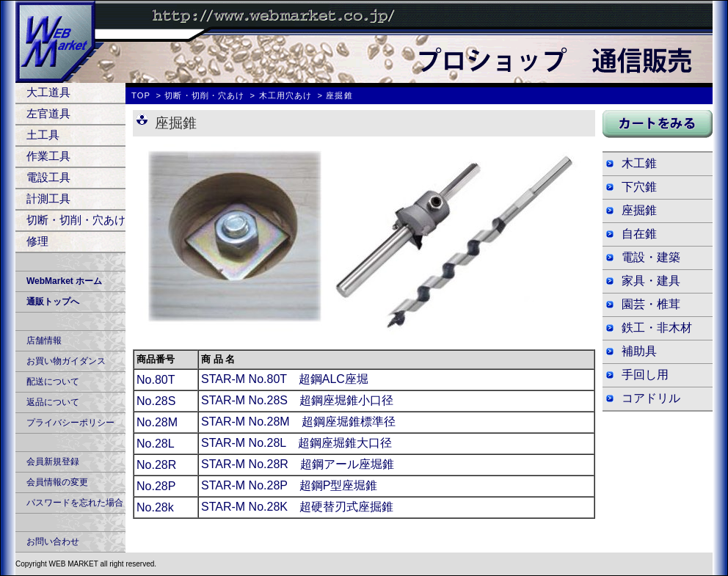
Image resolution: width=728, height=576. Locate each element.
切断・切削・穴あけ (76, 220)
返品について (53, 402)
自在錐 (639, 234)
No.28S (156, 401)
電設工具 (48, 177)
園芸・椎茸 (651, 304)
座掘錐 (639, 210)
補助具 (639, 351)
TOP (141, 95)
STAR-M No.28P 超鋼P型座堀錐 (289, 485)
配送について (53, 382)
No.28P (156, 486)
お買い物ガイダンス (66, 361)
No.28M (157, 422)
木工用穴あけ (286, 95)
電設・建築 (651, 257)
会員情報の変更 (57, 482)
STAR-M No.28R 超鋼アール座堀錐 (298, 464)
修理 (37, 241)
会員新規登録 (53, 462)
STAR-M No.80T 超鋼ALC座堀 (285, 379)
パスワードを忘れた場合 (75, 503)
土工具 (43, 135)
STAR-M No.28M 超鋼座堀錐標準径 (298, 422)
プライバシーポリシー (70, 423)
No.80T (156, 380)
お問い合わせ (53, 542)
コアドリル (651, 398)
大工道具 (48, 92)
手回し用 (645, 375)
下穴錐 (639, 187)
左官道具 (48, 113)
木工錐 (639, 163)
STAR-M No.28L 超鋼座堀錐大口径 (296, 443)
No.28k (155, 507)
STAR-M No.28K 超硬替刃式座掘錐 (297, 507)
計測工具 (48, 198)
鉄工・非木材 (657, 328)
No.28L (156, 444)
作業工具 (48, 156)
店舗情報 (44, 340)
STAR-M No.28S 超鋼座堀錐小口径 (297, 400)
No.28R (156, 465)
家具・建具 (651, 281)
